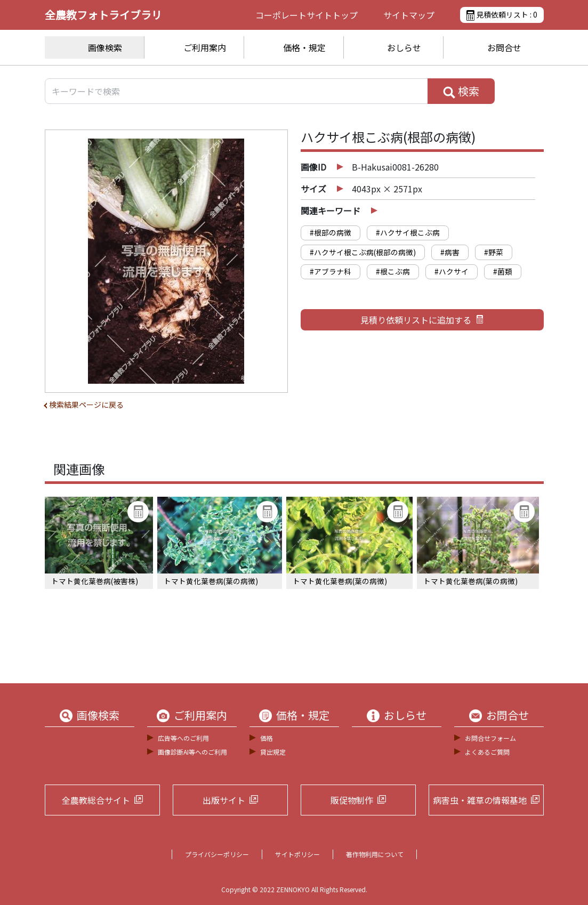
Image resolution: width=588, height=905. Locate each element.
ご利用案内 (205, 47)
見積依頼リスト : (502, 15)
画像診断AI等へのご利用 (192, 752)
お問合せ (504, 47)
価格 (267, 738)
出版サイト (224, 800)
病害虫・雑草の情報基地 (480, 800)
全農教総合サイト (96, 800)
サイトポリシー (297, 854)
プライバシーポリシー (217, 854)
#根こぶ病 (393, 271)
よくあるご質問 (487, 752)
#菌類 (503, 271)
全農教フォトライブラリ (103, 15)
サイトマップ (409, 15)
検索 (461, 91)
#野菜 (494, 252)
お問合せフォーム (490, 738)
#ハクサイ (452, 271)
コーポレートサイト (307, 15)
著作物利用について (375, 854)
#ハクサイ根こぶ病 (408, 232)
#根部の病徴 (331, 232)
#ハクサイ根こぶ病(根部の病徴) (363, 252)
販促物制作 (352, 800)
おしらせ (404, 47)
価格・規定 (304, 47)
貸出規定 (273, 752)
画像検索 (105, 47)
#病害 (450, 252)
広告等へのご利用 (183, 738)
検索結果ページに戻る (86, 405)
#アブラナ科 (331, 271)
